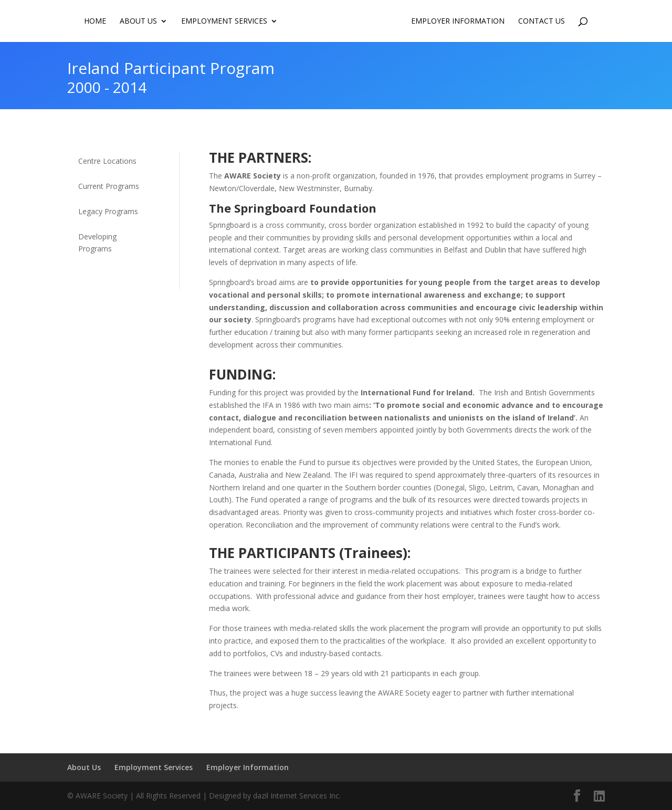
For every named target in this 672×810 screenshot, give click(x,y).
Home (94, 22)
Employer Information (458, 22)
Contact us (542, 22)
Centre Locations (107, 161)
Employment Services (224, 22)
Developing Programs (97, 243)
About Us (138, 22)
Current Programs (109, 186)
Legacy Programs (108, 211)
